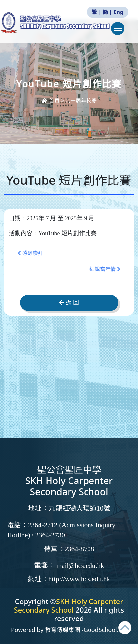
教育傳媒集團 (63, 630)
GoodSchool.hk (105, 630)
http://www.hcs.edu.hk (79, 579)
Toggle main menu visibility (119, 32)
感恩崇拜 (30, 253)
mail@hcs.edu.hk (80, 566)
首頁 (51, 101)
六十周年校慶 (81, 101)
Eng (118, 12)
